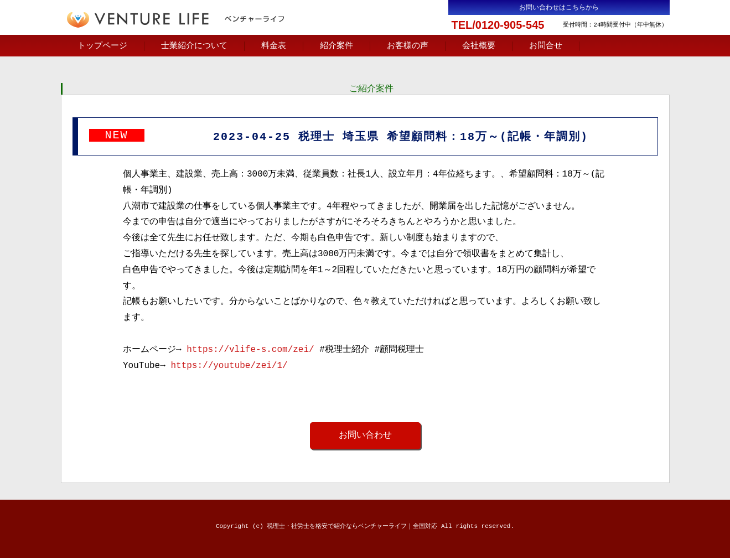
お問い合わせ (365, 437)
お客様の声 (408, 46)
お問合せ (546, 46)
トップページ (102, 46)
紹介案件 (336, 46)
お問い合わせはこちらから (559, 7)
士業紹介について (194, 46)
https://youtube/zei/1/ (229, 367)
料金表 (274, 46)
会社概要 (479, 46)
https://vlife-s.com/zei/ (250, 351)
